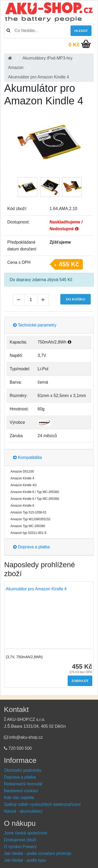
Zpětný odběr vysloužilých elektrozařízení (42, 804)
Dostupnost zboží (20, 840)
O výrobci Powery (20, 847)
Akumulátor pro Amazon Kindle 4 (36, 589)
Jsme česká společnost (25, 833)
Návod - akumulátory (23, 811)
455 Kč (69, 264)
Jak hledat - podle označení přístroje (38, 853)
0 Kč (74, 45)
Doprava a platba (31, 547)
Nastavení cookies (21, 791)
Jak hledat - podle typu (25, 860)
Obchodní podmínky (23, 770)
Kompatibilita (27, 457)
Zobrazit (80, 681)
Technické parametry (35, 325)
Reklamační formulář (23, 784)
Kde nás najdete (19, 798)
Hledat (81, 31)
